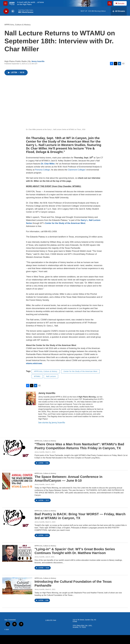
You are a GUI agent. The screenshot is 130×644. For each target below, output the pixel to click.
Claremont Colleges (77, 170)
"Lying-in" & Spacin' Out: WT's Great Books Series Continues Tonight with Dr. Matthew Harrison (75, 551)
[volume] (13, 11)
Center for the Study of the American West (80, 371)
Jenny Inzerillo (38, 61)
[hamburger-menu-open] (5, 3)
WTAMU (37, 376)
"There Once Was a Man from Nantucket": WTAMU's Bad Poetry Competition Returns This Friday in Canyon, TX (79, 446)
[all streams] (119, 11)
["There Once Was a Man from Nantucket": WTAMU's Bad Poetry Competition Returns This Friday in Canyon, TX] (17, 448)
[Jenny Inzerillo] (31, 398)
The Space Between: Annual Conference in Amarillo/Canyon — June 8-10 (68, 479)
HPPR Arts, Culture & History (18, 25)
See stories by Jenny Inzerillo (52, 422)
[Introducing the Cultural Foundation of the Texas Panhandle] (17, 586)
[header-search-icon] (110, 3)
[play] (6, 11)
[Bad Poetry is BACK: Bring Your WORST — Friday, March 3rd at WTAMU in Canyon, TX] (17, 518)
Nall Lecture (51, 376)
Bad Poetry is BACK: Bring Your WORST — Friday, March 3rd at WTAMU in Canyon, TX (80, 516)
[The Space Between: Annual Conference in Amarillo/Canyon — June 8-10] (17, 481)
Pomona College (42, 170)
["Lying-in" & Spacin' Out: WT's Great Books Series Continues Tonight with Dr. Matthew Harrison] (17, 553)
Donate (121, 3)
